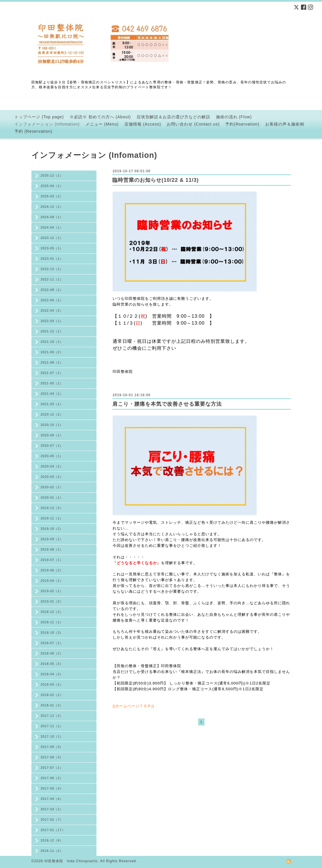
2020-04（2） (52, 466)
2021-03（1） (52, 404)
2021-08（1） (52, 362)
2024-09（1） (52, 217)
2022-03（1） (52, 321)
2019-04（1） (52, 581)
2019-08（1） (52, 549)
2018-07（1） (52, 643)
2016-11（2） (52, 851)
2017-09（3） (52, 747)
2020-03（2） (52, 477)
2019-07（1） (52, 560)
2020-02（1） (52, 487)
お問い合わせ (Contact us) (193, 124)
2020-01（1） (52, 497)
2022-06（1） (52, 300)
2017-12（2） (52, 716)
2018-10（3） (52, 633)
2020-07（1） (52, 446)
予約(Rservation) (242, 124)
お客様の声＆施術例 (285, 124)
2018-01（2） (52, 705)
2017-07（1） (52, 768)
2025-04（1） (52, 186)
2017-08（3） (52, 757)
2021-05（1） (52, 383)
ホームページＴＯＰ (133, 706)
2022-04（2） (52, 310)
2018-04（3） (52, 674)
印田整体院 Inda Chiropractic (71, 861)
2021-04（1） (52, 394)
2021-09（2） (52, 352)
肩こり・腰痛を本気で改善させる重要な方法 (167, 404)
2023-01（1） (52, 259)
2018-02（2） (52, 695)
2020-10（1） (52, 425)
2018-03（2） (52, 684)
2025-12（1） (52, 175)
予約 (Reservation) (33, 131)
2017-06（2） (52, 778)
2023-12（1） (52, 238)
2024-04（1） (52, 227)
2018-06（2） (52, 653)
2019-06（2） (52, 570)
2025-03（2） (52, 196)
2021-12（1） (52, 331)
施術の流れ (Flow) (234, 117)
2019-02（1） (52, 591)
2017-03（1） (52, 809)
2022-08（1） (52, 290)
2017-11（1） (52, 726)
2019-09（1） (52, 539)
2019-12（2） (52, 508)
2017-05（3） (52, 788)
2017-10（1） (52, 736)
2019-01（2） (52, 601)
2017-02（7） (52, 820)
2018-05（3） (52, 664)
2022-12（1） (52, 269)
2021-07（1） (52, 373)
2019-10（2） (52, 529)
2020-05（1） (52, 456)
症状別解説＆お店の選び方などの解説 (174, 117)
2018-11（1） (52, 622)
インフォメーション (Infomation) (47, 124)
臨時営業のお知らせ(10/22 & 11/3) (156, 180)
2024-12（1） (52, 207)
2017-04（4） (52, 799)
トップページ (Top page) (39, 117)
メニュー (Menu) (102, 124)
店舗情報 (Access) (143, 124)
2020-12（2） (52, 414)
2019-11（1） (52, 518)
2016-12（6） (52, 840)
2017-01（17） (53, 830)
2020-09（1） (52, 435)
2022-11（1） (52, 279)
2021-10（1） (52, 342)
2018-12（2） (52, 612)
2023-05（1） (52, 248)
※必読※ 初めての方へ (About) (100, 117)
